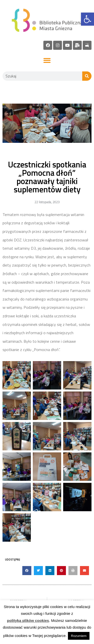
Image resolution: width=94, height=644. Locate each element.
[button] (47, 61)
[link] (87, 19)
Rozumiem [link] (79, 636)
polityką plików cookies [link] (28, 620)
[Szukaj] (87, 76)
